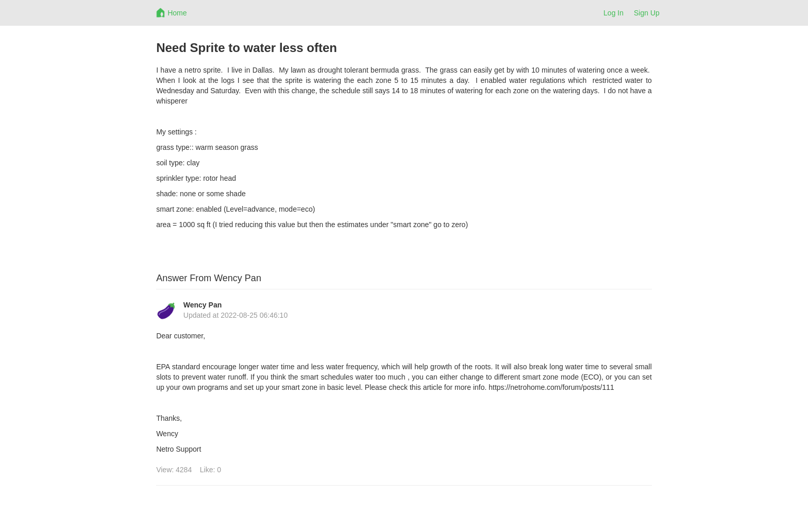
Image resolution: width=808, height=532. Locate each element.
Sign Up (647, 13)
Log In (613, 13)
